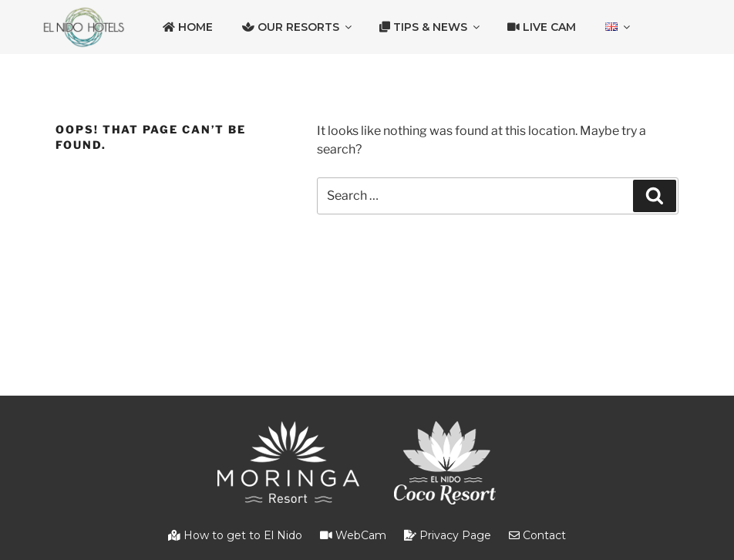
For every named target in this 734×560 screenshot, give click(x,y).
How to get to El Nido (235, 535)
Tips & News (431, 27)
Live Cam (542, 27)
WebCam (353, 535)
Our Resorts (298, 27)
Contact (537, 535)
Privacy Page (448, 535)
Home (188, 27)
